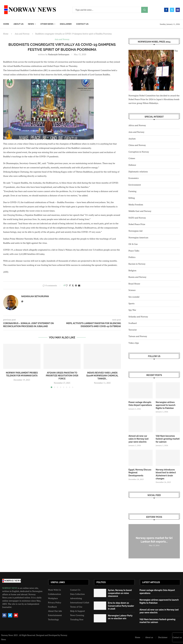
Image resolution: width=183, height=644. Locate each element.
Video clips (134, 343)
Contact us (82, 24)
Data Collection (78, 594)
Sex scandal (134, 297)
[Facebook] (166, 10)
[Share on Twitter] (73, 285)
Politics (132, 257)
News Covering (77, 615)
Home (6, 24)
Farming (132, 191)
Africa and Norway (137, 125)
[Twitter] (172, 10)
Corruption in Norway (139, 152)
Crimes (132, 158)
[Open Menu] (178, 10)
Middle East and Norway (140, 211)
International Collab (80, 603)
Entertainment (55, 615)
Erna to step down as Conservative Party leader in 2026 (121, 606)
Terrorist (133, 330)
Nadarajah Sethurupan (59, 54)
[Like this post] (67, 285)
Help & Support (78, 611)
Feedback (52, 607)
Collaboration (54, 594)
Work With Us (54, 590)
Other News (47, 24)
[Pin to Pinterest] (76, 285)
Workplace (53, 598)
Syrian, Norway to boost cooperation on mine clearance (120, 593)
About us (19, 24)
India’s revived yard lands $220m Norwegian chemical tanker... (102, 376)
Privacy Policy (55, 603)
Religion (132, 270)
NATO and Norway (137, 218)
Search (144, 10)
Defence (132, 165)
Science (132, 290)
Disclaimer (66, 24)
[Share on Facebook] (70, 285)
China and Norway (137, 145)
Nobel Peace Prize (137, 224)
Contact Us (75, 590)
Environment (135, 185)
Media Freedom (136, 205)
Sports (132, 303)
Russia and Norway (137, 277)
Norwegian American (138, 237)
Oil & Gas (133, 244)
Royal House (134, 284)
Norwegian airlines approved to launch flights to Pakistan (166, 405)
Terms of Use (76, 607)
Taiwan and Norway (138, 336)
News (31, 24)
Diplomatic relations (138, 172)
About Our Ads (55, 611)
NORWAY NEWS (10, 588)
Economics (134, 178)
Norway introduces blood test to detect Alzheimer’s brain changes (166, 474)
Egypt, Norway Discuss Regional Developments (140, 473)
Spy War (132, 310)
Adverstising (76, 598)
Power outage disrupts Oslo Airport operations (140, 404)
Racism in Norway (137, 264)
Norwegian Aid (135, 231)
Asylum (132, 139)
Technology (53, 620)
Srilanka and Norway (138, 317)
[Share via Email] (79, 285)
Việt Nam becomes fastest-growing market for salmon (168, 439)
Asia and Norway (22, 34)
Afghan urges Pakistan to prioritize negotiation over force (62, 376)
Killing (132, 198)
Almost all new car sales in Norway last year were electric (139, 439)
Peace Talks (134, 251)
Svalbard (133, 323)
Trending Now (77, 620)
